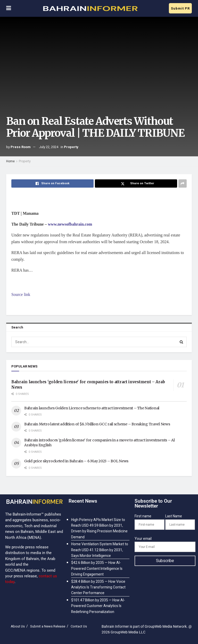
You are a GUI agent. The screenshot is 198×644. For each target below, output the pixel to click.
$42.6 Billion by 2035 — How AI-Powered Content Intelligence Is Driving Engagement (97, 569)
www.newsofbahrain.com (70, 224)
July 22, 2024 (49, 147)
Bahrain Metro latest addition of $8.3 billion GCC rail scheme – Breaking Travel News (97, 424)
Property (71, 147)
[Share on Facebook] (52, 183)
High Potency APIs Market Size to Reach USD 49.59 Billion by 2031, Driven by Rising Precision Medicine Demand (99, 528)
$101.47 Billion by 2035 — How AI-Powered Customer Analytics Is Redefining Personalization (98, 606)
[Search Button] (181, 342)
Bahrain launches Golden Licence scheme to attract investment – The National (92, 408)
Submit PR (180, 8)
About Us (18, 626)
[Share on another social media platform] (183, 183)
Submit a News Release (48, 626)
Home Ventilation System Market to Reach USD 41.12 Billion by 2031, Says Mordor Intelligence (100, 550)
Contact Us (79, 626)
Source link (21, 294)
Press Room (21, 147)
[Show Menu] (9, 8)
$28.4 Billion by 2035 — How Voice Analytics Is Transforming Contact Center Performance (98, 587)
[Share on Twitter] (136, 183)
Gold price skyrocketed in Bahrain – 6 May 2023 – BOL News (76, 461)
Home (10, 161)
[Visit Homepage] (90, 9)
